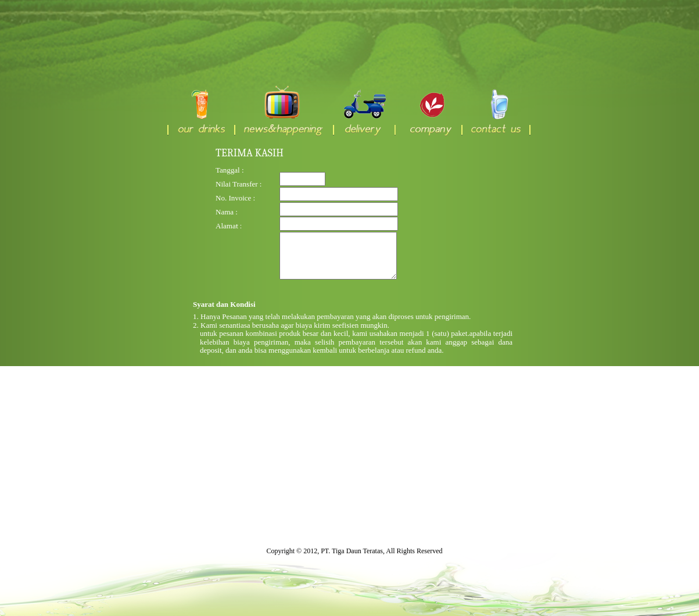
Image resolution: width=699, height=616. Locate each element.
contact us (496, 111)
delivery (364, 111)
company (428, 111)
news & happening (284, 111)
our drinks (201, 111)
